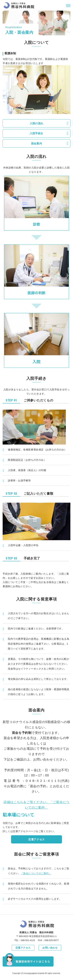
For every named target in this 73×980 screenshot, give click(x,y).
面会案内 (36, 143)
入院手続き (36, 133)
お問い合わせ (50, 948)
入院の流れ (36, 123)
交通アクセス (36, 839)
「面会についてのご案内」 (36, 873)
